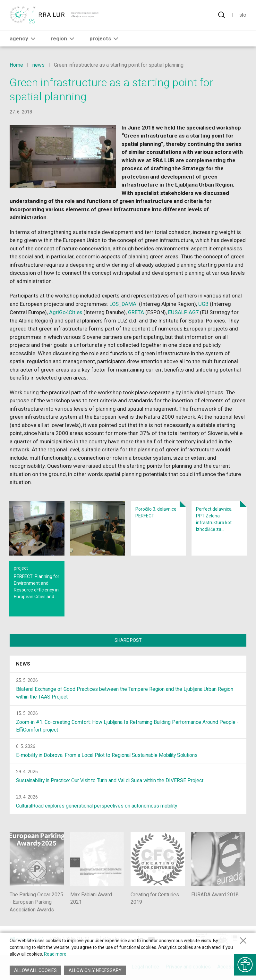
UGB (205, 304)
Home (16, 65)
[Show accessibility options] (245, 964)
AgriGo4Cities (66, 312)
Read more (55, 954)
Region (64, 39)
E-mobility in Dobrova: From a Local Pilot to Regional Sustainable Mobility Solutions (110, 755)
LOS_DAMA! (124, 304)
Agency (24, 39)
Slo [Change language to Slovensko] (243, 15)
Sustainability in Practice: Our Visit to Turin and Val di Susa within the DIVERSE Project (112, 781)
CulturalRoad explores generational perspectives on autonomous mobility (98, 806)
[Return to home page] (54, 15)
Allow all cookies (35, 970)
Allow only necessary (95, 970)
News (23, 664)
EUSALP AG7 (185, 312)
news (38, 65)
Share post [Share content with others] (128, 640)
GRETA (137, 312)
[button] (33, 39)
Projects (105, 39)
